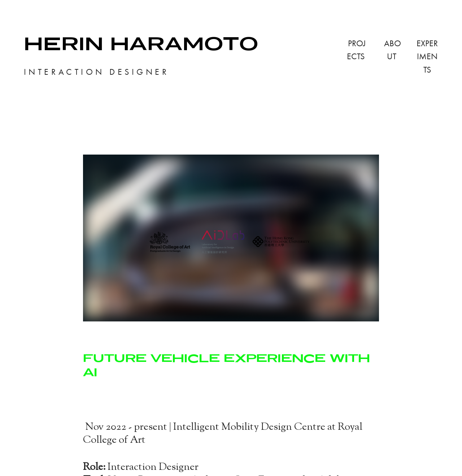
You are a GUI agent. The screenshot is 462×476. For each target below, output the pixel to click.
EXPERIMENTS (427, 57)
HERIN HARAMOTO (141, 43)
